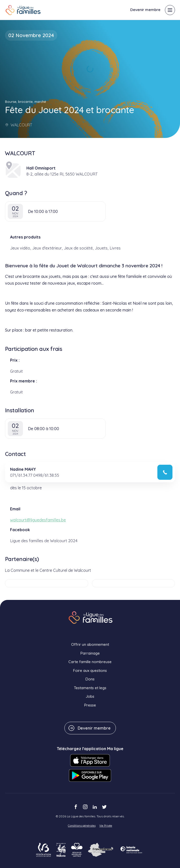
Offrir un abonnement (90, 644)
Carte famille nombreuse (90, 662)
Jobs (90, 696)
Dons (90, 679)
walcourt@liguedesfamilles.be (38, 520)
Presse (90, 705)
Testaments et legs (90, 688)
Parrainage (90, 653)
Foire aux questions (90, 670)
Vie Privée (106, 826)
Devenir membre (145, 10)
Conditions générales (82, 826)
